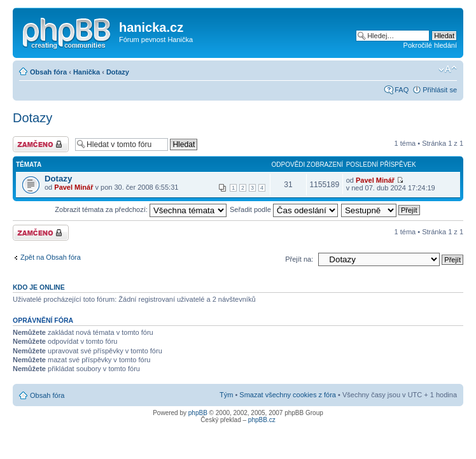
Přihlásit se (440, 90)
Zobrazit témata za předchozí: (141, 209)
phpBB (198, 413)
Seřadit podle (284, 209)
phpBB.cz (262, 420)
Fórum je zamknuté (41, 144)
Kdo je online (39, 287)
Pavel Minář (73, 187)
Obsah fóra (48, 72)
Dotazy (118, 72)
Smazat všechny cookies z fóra (288, 395)
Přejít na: (299, 259)
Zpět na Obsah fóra (51, 257)
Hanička (87, 72)
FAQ (402, 90)
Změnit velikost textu (448, 69)
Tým (226, 395)
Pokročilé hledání (430, 45)
